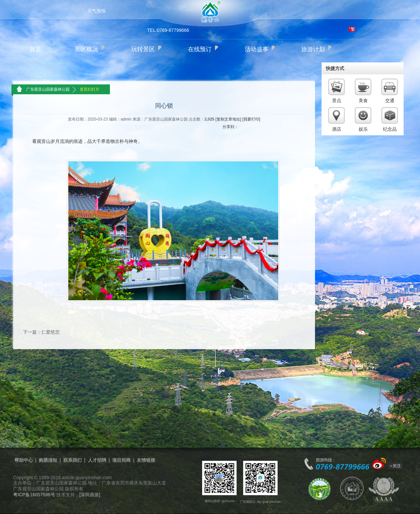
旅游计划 (313, 49)
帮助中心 (24, 460)
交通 (390, 101)
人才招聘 (97, 460)
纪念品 (390, 129)
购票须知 (48, 460)
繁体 (352, 29)
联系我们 (73, 460)
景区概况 (86, 49)
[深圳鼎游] (90, 495)
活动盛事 (257, 49)
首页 (35, 49)
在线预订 (200, 49)
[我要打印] (251, 119)
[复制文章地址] (228, 119)
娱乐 (363, 129)
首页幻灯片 (90, 89)
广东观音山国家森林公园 (48, 89)
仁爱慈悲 (51, 332)
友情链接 (146, 460)
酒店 (337, 129)
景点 (337, 101)
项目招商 (121, 460)
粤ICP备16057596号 (34, 495)
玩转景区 (143, 49)
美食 (363, 101)
